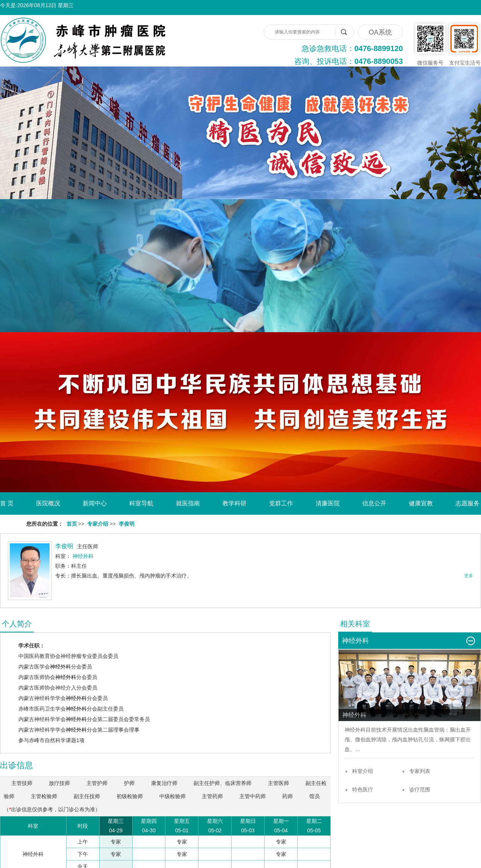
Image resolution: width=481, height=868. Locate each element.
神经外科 (61, 667)
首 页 (7, 503)
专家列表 (420, 771)
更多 (469, 576)
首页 (72, 524)
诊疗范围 (420, 789)
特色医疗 (363, 789)
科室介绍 (363, 771)
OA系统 (380, 32)
